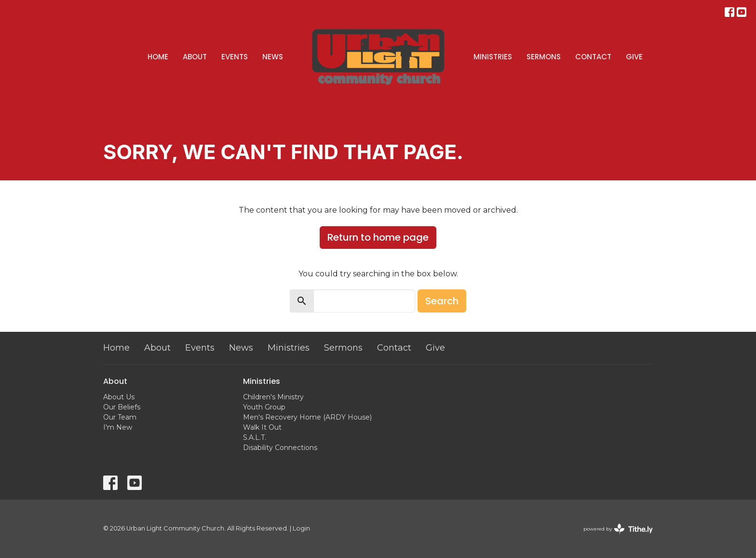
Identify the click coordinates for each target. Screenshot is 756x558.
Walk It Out (262, 427)
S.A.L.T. (255, 437)
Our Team (120, 417)
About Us (119, 397)
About (195, 57)
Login (301, 528)
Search (442, 301)
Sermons (544, 57)
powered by (618, 529)
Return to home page (378, 237)
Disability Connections (280, 448)
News (273, 57)
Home (158, 57)
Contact (593, 57)
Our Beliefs (122, 407)
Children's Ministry (273, 397)
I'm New (118, 427)
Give (634, 57)
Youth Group (264, 407)
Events (235, 57)
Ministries (493, 57)
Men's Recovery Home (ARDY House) (307, 417)
